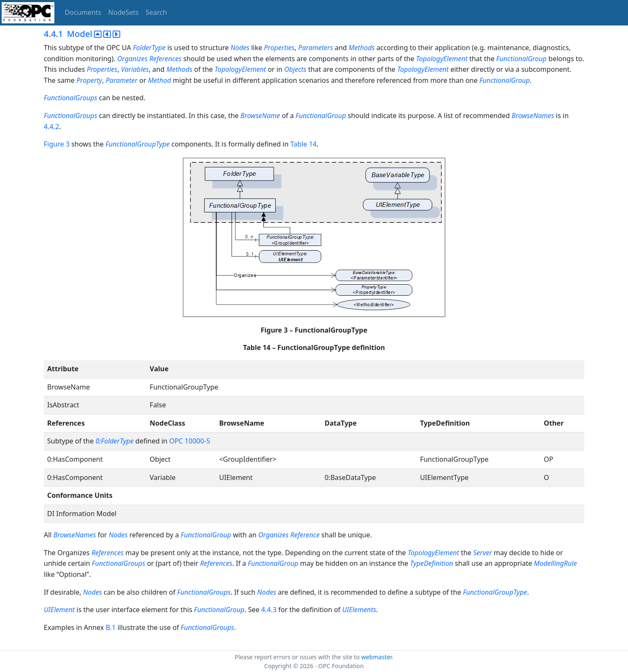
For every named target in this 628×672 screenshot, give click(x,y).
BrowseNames (533, 116)
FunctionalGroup (522, 59)
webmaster (376, 657)
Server (483, 553)
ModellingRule (555, 563)
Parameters (316, 48)
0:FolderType (115, 441)
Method (159, 80)
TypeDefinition (431, 563)
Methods (362, 48)
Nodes (240, 48)
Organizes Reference (289, 535)
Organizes (133, 59)
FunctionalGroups (71, 98)
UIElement (59, 610)
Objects (295, 69)
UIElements (359, 610)
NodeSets (124, 12)
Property (89, 80)
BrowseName (260, 116)
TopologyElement (442, 59)
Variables (135, 69)
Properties (279, 48)
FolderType (149, 48)
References (165, 59)
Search (157, 12)
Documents (83, 12)
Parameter (122, 80)
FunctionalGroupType (137, 144)
